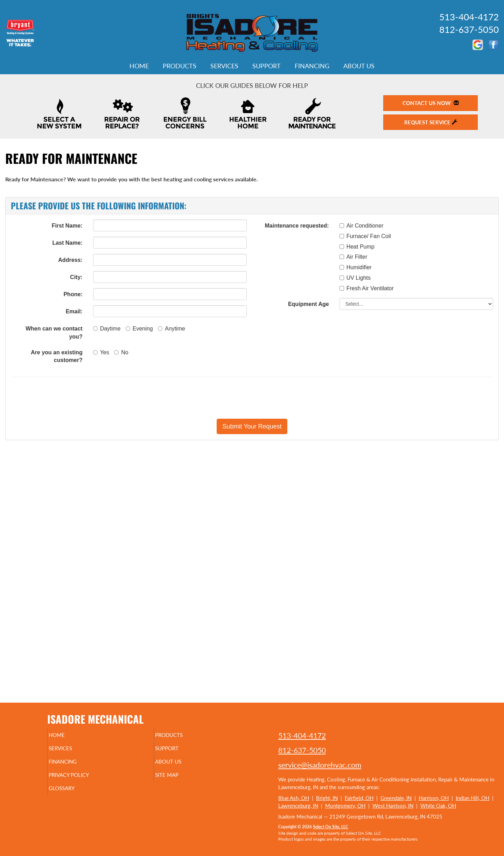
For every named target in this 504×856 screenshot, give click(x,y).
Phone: (73, 294)
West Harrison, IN (393, 806)
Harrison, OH (434, 798)
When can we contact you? (54, 333)
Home (139, 66)
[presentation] (276, 398)
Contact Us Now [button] (431, 103)
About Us (359, 66)
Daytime (107, 329)
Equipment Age (309, 304)
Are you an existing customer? (57, 356)
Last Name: (67, 243)
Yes (101, 352)
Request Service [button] (431, 122)
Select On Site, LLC (331, 827)
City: (76, 277)
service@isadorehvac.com (320, 765)
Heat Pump (357, 247)
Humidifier (356, 267)
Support (267, 66)
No (121, 352)
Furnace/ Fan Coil (365, 236)
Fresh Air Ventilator (367, 288)
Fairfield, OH (359, 798)
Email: (74, 311)
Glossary (74, 794)
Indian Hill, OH (472, 798)
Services (224, 66)
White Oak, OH (438, 806)
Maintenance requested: (297, 226)
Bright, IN (327, 798)
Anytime (171, 329)
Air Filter (353, 257)
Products (180, 66)
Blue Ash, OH (294, 798)
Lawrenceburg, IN (298, 806)
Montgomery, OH (345, 806)
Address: (70, 260)
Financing (312, 66)
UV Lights (355, 278)
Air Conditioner (362, 226)
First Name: (67, 226)
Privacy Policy (82, 780)
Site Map (179, 780)
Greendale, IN (396, 798)
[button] (252, 426)
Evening (139, 329)
